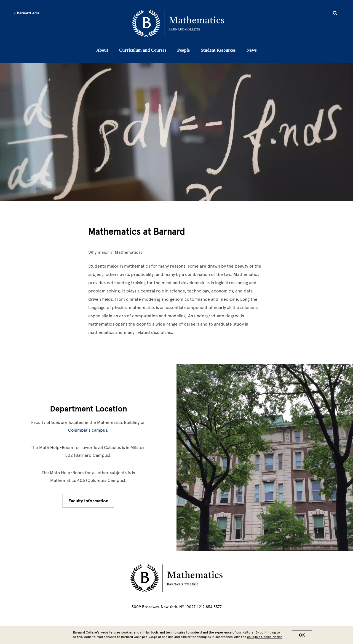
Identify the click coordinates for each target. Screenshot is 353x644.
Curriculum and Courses (143, 50)
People (184, 50)
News (252, 50)
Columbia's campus (88, 430)
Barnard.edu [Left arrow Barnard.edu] (26, 13)
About (102, 50)
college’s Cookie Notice (265, 637)
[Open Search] (335, 14)
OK (302, 635)
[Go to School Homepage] (178, 23)
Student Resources (218, 50)
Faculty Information (88, 501)
